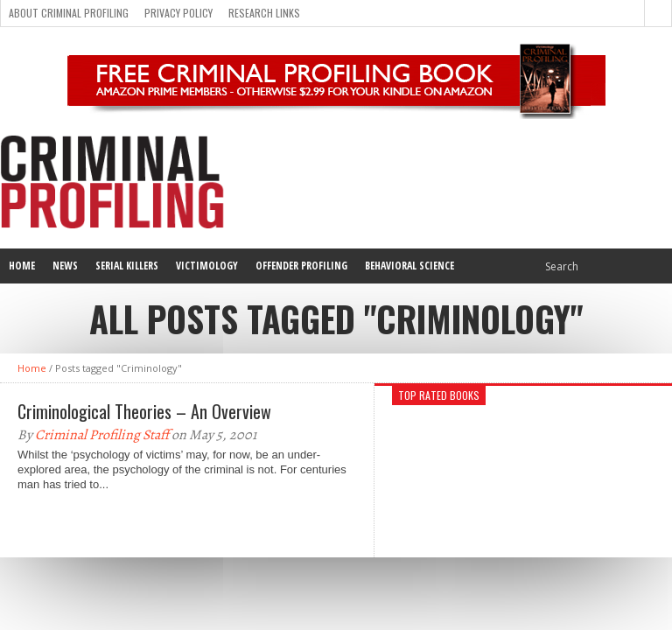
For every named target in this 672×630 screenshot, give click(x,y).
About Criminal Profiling (69, 13)
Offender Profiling (301, 266)
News (65, 266)
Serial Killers (127, 266)
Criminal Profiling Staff (102, 435)
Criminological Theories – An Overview (144, 411)
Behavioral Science (409, 266)
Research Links (264, 13)
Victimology (207, 266)
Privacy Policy (178, 13)
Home (22, 266)
